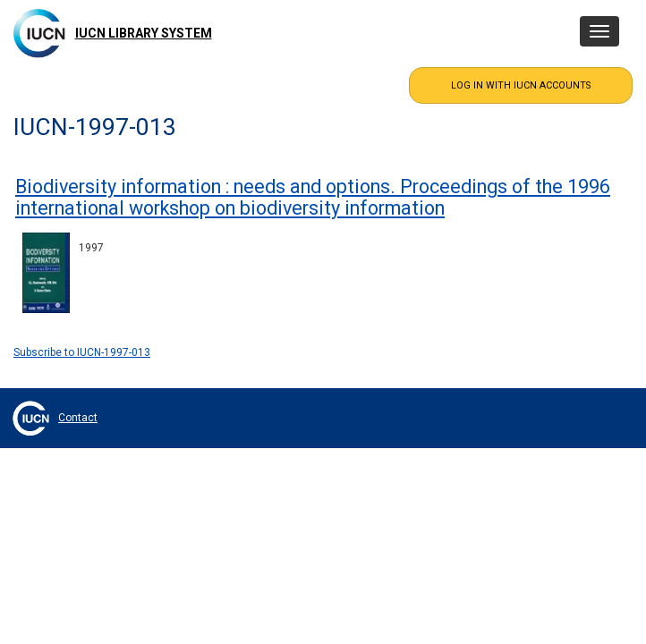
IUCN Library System (144, 33)
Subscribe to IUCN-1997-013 (82, 352)
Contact (78, 418)
